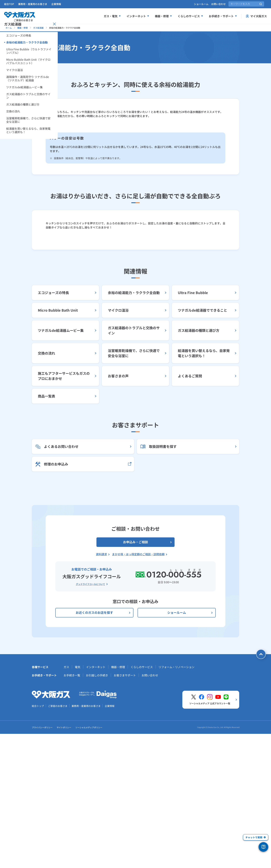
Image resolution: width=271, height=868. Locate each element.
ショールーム (201, 4)
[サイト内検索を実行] (261, 4)
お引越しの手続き (97, 810)
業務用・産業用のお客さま (33, 4)
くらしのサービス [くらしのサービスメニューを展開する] (190, 16)
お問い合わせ (218, 4)
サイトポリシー (64, 862)
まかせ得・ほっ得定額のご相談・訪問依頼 (138, 689)
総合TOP (9, 4)
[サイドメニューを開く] (13, 63)
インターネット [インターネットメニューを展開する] (138, 16)
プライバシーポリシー (42, 862)
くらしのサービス (142, 802)
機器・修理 (22, 28)
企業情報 (56, 4)
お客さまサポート (125, 810)
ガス (66, 802)
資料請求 (101, 689)
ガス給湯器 (38, 28)
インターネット (96, 802)
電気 (78, 802)
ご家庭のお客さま (58, 841)
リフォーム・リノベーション (176, 802)
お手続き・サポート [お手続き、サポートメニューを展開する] (223, 16)
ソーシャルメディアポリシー (89, 862)
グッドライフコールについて (90, 719)
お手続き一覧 (72, 810)
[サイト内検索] (246, 4)
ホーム (9, 28)
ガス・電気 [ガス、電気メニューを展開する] (112, 16)
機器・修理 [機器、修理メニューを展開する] (163, 16)
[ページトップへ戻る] (261, 789)
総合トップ (38, 841)
